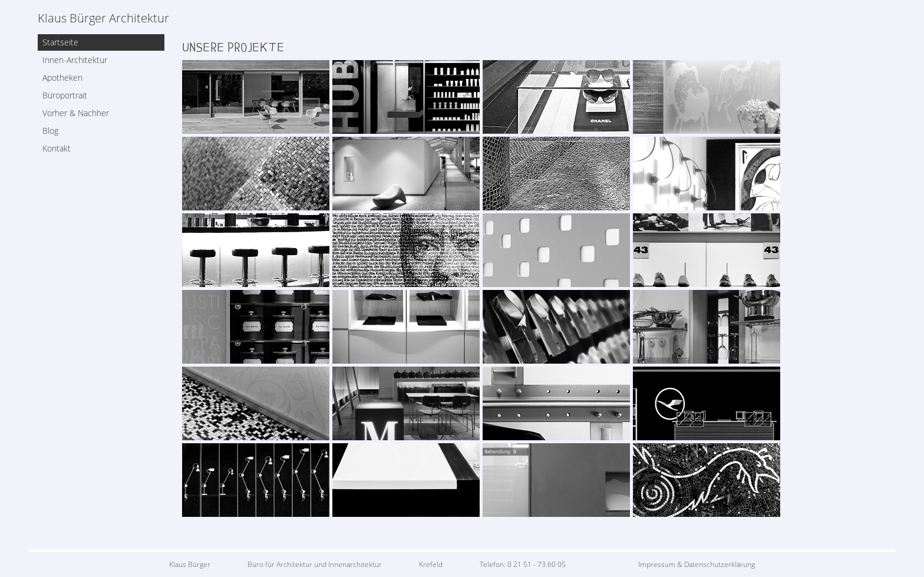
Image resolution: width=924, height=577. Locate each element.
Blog (50, 131)
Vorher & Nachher (76, 113)
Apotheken (62, 78)
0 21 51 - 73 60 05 (537, 564)
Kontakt (57, 148)
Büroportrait (65, 95)
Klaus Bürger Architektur (103, 18)
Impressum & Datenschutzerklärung (697, 564)
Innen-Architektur (75, 60)
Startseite (60, 42)
